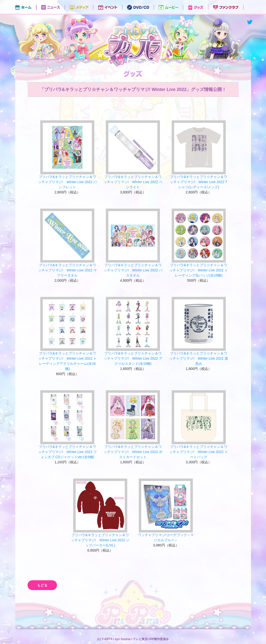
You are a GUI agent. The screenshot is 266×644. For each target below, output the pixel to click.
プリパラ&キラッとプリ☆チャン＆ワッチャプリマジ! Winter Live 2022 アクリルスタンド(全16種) (133, 358)
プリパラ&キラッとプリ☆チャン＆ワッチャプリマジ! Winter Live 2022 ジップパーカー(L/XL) (100, 540)
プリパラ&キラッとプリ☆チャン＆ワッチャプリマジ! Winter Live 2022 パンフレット (67, 182)
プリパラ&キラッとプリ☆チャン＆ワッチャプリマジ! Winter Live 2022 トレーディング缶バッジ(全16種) (199, 270)
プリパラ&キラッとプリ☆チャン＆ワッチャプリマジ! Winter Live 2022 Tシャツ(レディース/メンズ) (199, 182)
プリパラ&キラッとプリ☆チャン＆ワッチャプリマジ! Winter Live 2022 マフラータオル (67, 270)
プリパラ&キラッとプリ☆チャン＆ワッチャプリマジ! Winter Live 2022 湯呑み (199, 358)
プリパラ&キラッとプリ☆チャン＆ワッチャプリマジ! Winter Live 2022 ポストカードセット (133, 452)
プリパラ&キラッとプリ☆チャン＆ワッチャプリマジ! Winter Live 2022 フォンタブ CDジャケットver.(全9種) (67, 452)
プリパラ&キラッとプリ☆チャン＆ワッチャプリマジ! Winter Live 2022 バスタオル (133, 270)
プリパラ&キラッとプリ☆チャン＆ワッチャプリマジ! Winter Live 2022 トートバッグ (199, 452)
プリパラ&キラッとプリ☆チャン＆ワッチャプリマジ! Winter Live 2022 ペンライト (133, 182)
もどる (42, 585)
